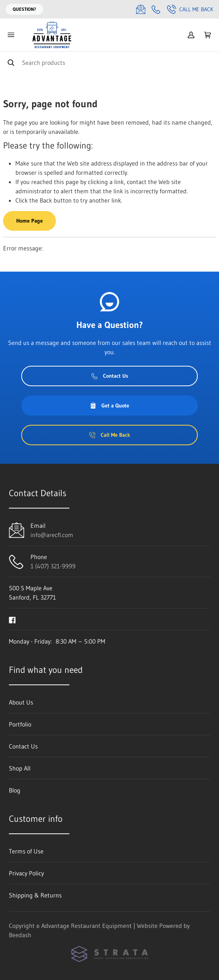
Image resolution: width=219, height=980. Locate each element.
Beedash (20, 935)
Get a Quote (109, 406)
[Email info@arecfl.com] (141, 9)
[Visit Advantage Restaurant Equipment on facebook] (12, 619)
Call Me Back (190, 9)
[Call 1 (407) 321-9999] (156, 9)
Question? (24, 9)
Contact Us (110, 376)
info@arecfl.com (52, 535)
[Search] (109, 62)
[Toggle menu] (11, 35)
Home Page (29, 221)
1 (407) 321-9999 (53, 566)
